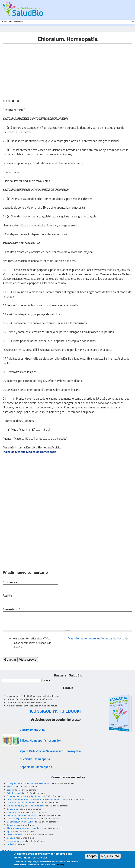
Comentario (12, 609)
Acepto (92, 856)
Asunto (7, 596)
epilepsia (11, 831)
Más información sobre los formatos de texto (96, 638)
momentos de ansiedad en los (22, 802)
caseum (11, 790)
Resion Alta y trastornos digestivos (24, 796)
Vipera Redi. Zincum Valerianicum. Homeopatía (50, 751)
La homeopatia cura (16, 841)
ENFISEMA (12, 786)
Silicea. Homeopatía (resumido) (40, 740)
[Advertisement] (32, 68)
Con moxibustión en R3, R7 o (21, 822)
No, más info (110, 856)
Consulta (11, 825)
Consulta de (13, 809)
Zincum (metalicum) (33, 730)
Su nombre (10, 582)
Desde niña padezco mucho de (22, 819)
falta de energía (14, 793)
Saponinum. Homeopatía (36, 767)
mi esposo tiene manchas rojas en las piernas (29, 783)
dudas (10, 844)
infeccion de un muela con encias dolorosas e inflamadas (34, 799)
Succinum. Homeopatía (35, 759)
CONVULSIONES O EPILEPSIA (21, 835)
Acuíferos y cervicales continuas (22, 815)
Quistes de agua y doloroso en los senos (26, 806)
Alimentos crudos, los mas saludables (25, 828)
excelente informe (16, 812)
